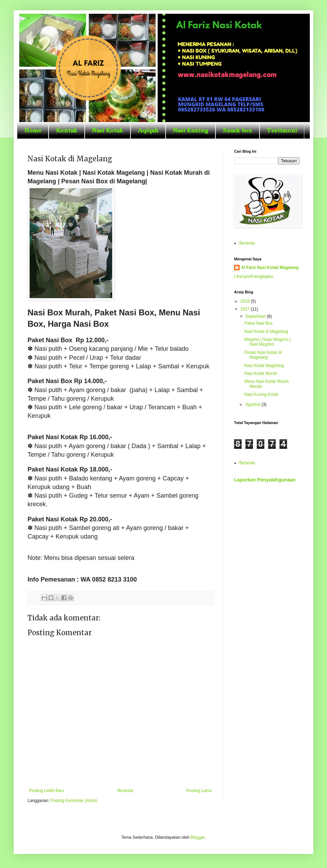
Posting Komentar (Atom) (74, 801)
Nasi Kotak (108, 130)
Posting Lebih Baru (47, 791)
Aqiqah (148, 130)
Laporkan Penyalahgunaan (265, 480)
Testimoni (282, 130)
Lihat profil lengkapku (254, 276)
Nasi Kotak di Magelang (266, 332)
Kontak (67, 130)
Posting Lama (199, 791)
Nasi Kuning (191, 130)
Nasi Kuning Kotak (261, 394)
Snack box (238, 130)
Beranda (125, 791)
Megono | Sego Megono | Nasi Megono (267, 342)
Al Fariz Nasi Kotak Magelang (270, 268)
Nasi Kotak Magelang (264, 366)
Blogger (198, 837)
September (256, 316)
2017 (246, 309)
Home (33, 130)
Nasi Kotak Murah (261, 373)
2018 (246, 301)
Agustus (254, 404)
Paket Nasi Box (259, 323)
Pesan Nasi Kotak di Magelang (263, 355)
